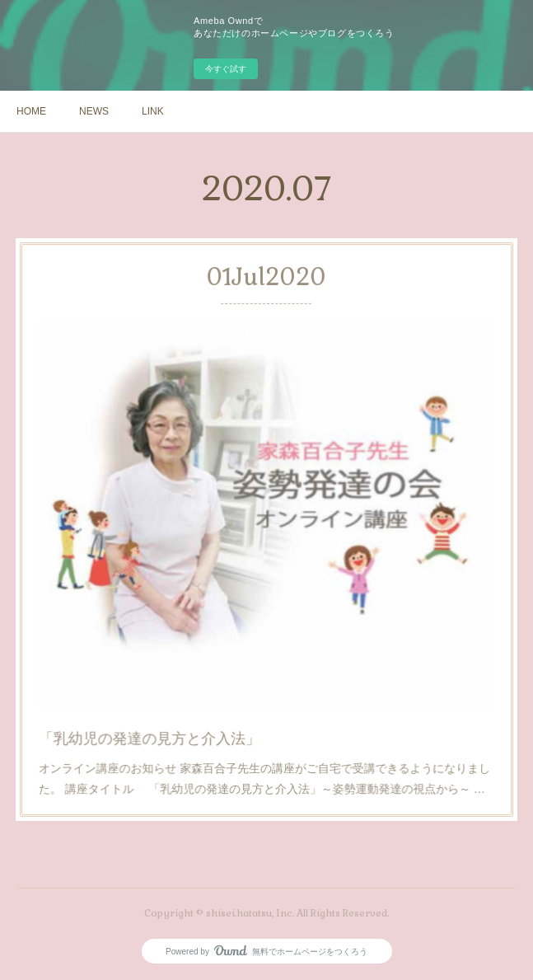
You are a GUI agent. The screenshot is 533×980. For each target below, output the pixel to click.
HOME (31, 111)
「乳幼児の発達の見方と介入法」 (171, 699)
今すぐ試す (226, 69)
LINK (153, 111)
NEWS (94, 111)
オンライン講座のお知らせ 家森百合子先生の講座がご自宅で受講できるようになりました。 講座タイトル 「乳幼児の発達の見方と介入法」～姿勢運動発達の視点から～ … (264, 731)
